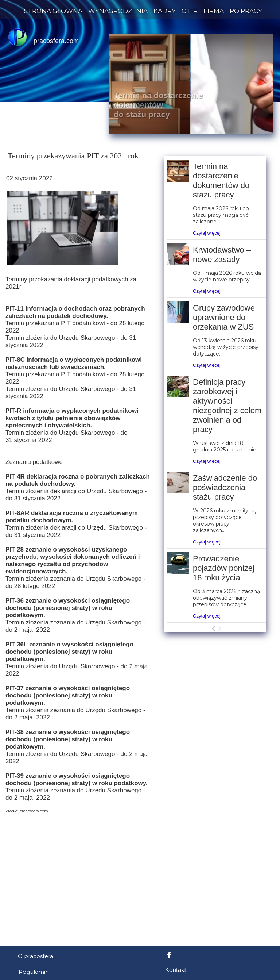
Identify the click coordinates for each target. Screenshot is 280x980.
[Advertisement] (140, 606)
